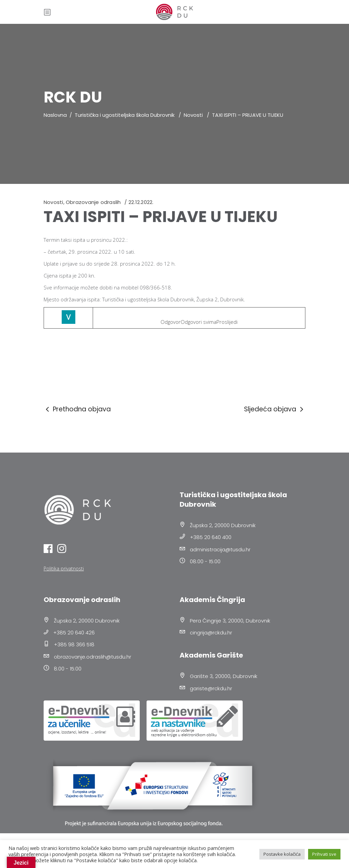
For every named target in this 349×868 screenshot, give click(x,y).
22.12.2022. (141, 202)
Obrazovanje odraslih (93, 202)
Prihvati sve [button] (324, 854)
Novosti (193, 115)
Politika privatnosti (64, 569)
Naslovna (55, 115)
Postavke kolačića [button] (282, 854)
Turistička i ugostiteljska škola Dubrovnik (125, 115)
